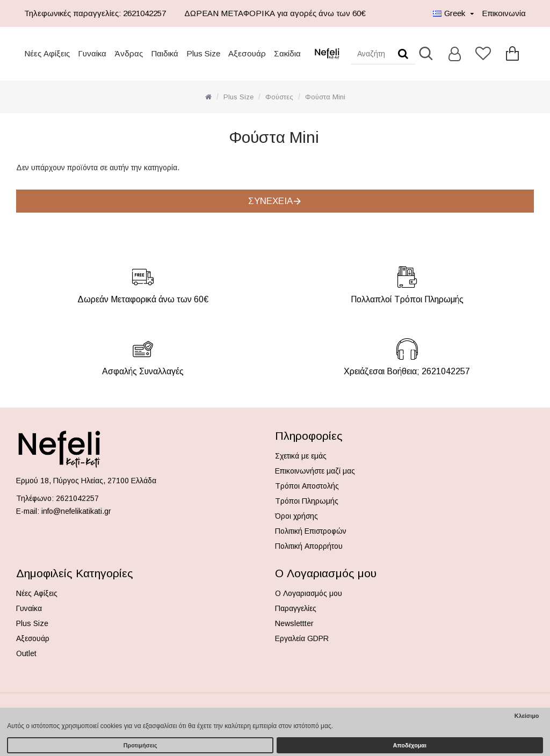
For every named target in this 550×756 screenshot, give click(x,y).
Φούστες (279, 97)
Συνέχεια (270, 201)
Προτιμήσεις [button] (140, 745)
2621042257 (77, 498)
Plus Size (238, 97)
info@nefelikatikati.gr (76, 511)
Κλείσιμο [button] (527, 716)
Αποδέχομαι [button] (410, 745)
